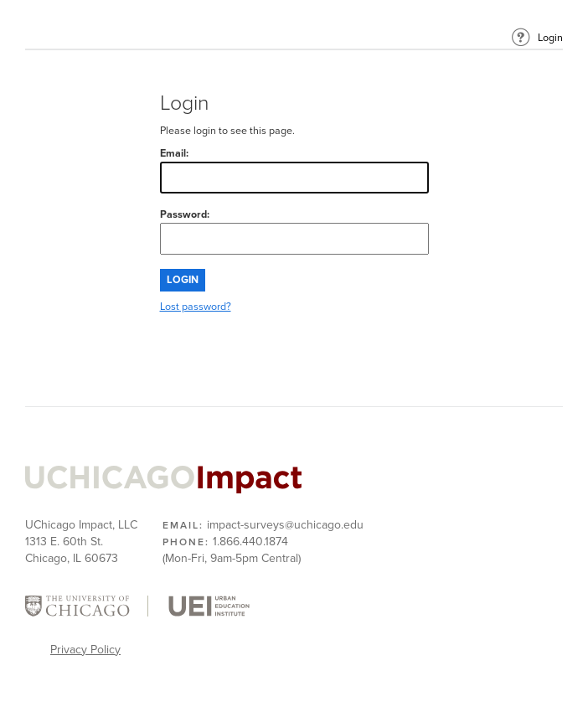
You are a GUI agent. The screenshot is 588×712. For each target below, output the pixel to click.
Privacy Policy (85, 650)
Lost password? (196, 307)
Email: (294, 170)
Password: (294, 232)
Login (550, 38)
